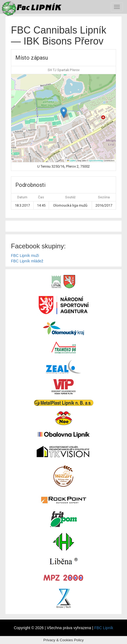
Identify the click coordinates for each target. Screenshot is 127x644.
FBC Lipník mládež (27, 261)
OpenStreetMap (96, 161)
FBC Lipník (104, 628)
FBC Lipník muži (25, 256)
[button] (64, 113)
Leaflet (71, 161)
